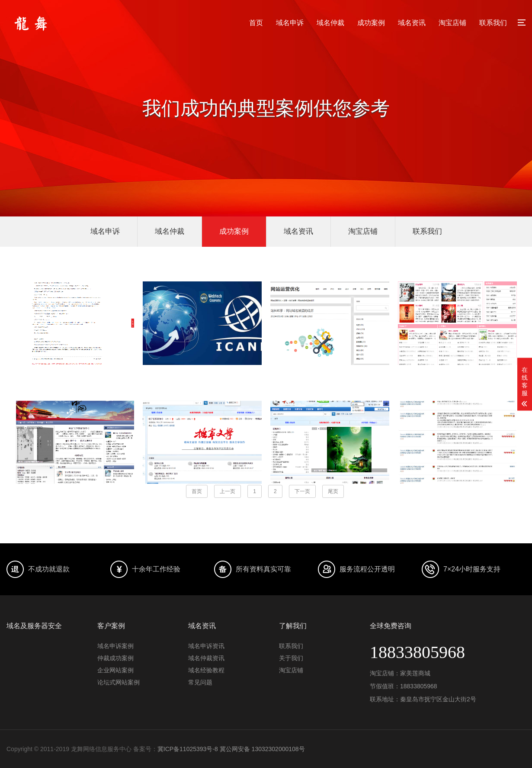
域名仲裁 (330, 23)
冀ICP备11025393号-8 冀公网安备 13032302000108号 (231, 749)
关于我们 (291, 658)
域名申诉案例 (115, 646)
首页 (256, 23)
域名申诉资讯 (206, 646)
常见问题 (200, 682)
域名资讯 (412, 23)
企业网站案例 (115, 670)
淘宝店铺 (452, 23)
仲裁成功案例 (115, 658)
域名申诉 (290, 23)
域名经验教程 (206, 670)
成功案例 (371, 23)
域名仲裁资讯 (206, 658)
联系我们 (493, 23)
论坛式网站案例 (119, 682)
